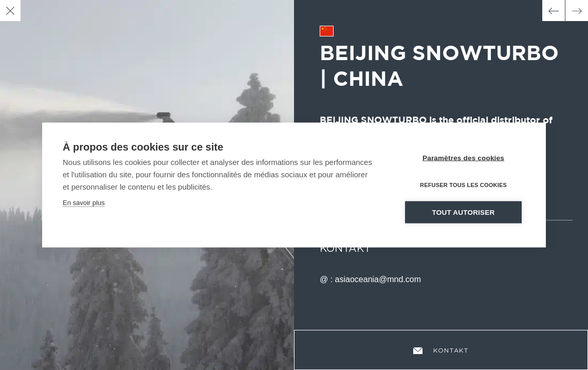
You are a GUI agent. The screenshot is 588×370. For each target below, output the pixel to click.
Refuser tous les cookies (463, 184)
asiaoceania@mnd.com (378, 279)
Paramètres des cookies (463, 158)
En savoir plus (84, 202)
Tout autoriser (464, 212)
